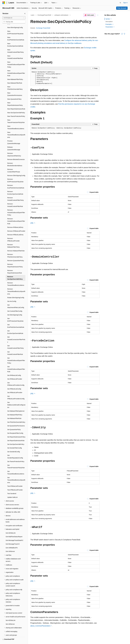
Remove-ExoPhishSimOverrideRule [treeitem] (16, 182)
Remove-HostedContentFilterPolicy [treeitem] (16, 194)
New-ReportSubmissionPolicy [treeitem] (15, 99)
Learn (33, 15)
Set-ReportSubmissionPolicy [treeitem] (16, 432)
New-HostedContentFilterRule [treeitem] (15, 52)
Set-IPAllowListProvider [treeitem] (15, 374)
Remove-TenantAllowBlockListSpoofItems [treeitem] (16, 287)
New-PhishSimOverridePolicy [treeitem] (15, 83)
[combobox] (14, 18)
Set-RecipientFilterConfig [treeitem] (15, 428)
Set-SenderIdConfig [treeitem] (14, 447)
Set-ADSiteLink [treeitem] (11, 616)
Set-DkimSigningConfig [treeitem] (15, 310)
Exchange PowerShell (43, 28)
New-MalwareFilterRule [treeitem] (15, 78)
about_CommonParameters (40, 626)
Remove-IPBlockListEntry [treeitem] (15, 230)
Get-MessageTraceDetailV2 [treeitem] (14, 536)
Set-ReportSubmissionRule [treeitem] (16, 436)
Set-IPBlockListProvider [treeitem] (15, 388)
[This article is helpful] (122, 34)
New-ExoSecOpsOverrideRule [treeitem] (15, 40)
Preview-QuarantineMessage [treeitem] (14, 137)
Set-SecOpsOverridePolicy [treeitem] (16, 440)
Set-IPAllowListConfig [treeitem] (14, 371)
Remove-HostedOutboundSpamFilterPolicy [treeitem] (16, 208)
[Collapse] (25, 14)
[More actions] (98, 15)
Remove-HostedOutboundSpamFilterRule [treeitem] (16, 216)
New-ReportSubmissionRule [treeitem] (16, 104)
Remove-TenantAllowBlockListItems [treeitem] (16, 279)
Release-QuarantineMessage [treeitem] (14, 144)
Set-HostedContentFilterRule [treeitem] (15, 348)
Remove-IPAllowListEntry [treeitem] (15, 223)
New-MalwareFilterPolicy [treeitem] (15, 75)
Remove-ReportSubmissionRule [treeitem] (15, 267)
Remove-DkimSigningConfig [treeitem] (16, 171)
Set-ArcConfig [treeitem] (12, 297)
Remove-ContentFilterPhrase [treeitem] (14, 166)
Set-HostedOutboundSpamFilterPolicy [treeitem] (16, 356)
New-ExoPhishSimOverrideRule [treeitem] (16, 34)
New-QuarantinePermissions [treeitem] (15, 89)
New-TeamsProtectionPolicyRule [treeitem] (16, 117)
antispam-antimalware (61, 15)
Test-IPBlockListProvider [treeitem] (15, 485)
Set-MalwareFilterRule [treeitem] (14, 414)
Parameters (110, 27)
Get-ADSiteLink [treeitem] (11, 528)
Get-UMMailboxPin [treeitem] (12, 543)
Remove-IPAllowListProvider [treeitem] (16, 226)
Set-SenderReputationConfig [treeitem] (15, 452)
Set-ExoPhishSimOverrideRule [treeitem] (16, 321)
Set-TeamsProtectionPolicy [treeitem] (16, 457)
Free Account (122, 8)
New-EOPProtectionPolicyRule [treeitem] (15, 28)
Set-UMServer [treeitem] (10, 619)
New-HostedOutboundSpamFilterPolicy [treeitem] (16, 60)
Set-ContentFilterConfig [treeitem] (15, 306)
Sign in (125, 3)
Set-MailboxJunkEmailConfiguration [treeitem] (16, 400)
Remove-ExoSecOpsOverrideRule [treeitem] (15, 188)
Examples (110, 24)
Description (109, 22)
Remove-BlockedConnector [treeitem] (16, 155)
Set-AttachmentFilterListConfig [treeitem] (16, 301)
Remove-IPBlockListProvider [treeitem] (13, 235)
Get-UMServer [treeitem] (10, 547)
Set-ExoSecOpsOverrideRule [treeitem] (15, 327)
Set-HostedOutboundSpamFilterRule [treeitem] (16, 364)
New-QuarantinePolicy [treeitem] (14, 94)
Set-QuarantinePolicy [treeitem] (14, 425)
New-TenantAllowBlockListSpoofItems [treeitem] (16, 130)
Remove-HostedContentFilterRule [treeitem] (15, 200)
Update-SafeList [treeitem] (12, 493)
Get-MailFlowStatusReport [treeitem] (14, 532)
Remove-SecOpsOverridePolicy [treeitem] (15, 273)
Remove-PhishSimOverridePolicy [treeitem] (15, 251)
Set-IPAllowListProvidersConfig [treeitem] (16, 379)
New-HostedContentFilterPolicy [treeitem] (16, 46)
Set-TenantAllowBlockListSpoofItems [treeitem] (16, 475)
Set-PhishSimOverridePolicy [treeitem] (16, 417)
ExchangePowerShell (44, 15)
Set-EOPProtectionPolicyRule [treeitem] (15, 315)
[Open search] (120, 3)
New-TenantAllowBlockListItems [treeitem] (16, 123)
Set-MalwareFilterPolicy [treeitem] (15, 410)
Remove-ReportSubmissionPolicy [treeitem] (15, 261)
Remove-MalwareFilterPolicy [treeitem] (13, 241)
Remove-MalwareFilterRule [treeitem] (16, 246)
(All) (33, 223)
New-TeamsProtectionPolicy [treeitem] (16, 112)
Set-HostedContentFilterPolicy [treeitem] (16, 342)
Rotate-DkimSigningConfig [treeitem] (16, 293)
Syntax (109, 19)
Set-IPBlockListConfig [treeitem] (14, 384)
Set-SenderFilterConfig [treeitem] (15, 443)
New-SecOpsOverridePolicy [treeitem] (16, 108)
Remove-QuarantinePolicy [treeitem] (16, 256)
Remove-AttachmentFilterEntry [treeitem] (14, 150)
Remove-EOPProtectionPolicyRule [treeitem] (15, 176)
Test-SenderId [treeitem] (12, 489)
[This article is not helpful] (124, 34)
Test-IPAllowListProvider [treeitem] (15, 481)
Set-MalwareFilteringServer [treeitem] (16, 406)
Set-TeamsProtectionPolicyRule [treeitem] (16, 462)
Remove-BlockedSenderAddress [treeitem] (15, 160)
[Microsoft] (4, 3)
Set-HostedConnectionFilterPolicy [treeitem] (16, 335)
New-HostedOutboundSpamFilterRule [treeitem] (16, 68)
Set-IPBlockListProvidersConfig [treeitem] (16, 393)
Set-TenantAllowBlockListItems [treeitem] (16, 468)
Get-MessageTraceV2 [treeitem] (13, 539)
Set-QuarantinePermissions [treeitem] (16, 421)
